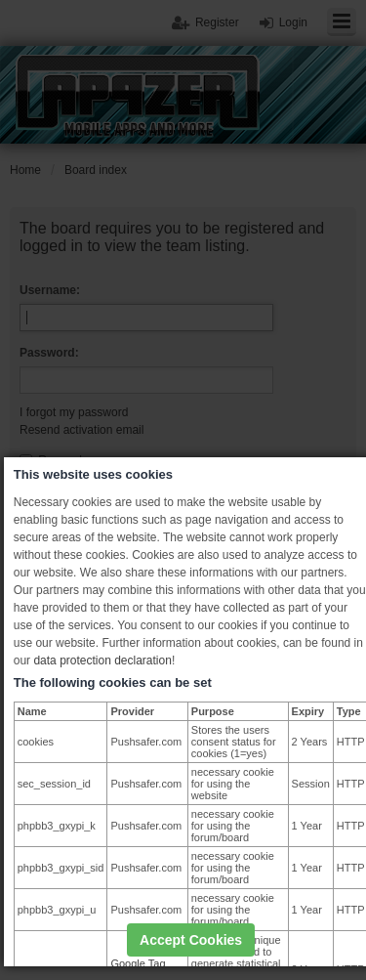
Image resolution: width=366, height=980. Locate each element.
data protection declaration (102, 660)
